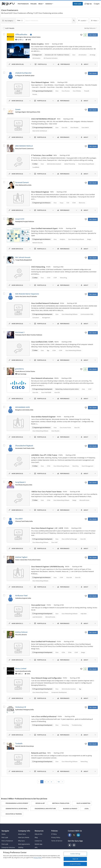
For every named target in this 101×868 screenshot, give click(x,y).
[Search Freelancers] (48, 21)
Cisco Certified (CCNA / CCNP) (42, 342)
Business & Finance (69, 809)
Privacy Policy (56, 837)
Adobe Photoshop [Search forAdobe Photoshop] (70, 164)
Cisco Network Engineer (40, 82)
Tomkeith (19, 743)
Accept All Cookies (75, 864)
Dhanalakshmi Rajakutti (24, 446)
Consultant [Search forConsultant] (36, 318)
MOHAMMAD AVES (23, 407)
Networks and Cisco (39, 753)
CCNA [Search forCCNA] (74, 203)
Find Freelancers (23, 4)
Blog (36, 837)
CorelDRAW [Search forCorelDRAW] (36, 167)
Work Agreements (24, 844)
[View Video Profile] (31, 35)
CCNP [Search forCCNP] (55, 278)
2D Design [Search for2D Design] (93, 55)
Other (36, 164)
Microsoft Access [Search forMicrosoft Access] (84, 500)
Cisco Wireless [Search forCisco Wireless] (77, 91)
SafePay (21, 848)
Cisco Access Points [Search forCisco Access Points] (65, 427)
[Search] (74, 21)
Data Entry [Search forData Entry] (76, 466)
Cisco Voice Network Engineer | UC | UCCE (47, 528)
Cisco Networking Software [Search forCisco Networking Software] (86, 164)
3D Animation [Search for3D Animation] (36, 58)
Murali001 (19, 519)
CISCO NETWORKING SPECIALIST (43, 119)
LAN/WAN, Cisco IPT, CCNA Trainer (44, 455)
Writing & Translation (59, 803)
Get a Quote (93, 35)
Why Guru (21, 841)
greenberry (20, 369)
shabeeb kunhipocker (23, 73)
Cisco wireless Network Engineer (43, 417)
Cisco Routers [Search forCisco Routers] (66, 91)
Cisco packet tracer (38, 605)
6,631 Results (10, 28)
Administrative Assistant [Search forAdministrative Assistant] (54, 164)
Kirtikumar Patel (21, 596)
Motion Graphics (37, 44)
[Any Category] (8, 21)
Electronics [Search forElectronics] (82, 203)
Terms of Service (57, 841)
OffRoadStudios (21, 34)
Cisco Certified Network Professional (45, 303)
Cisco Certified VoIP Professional (43, 642)
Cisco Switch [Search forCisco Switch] (85, 127)
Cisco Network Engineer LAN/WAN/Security (48, 567)
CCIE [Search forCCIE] (68, 203)
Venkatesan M (21, 707)
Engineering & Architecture (42, 203)
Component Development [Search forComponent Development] (59, 692)
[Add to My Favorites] (81, 35)
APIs (36, 848)
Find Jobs (34, 4)
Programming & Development (43, 91)
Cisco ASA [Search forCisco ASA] (64, 127)
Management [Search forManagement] (46, 318)
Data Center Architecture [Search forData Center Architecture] (40, 131)
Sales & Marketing (82, 803)
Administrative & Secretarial (15, 809)
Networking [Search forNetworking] (63, 278)
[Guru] (8, 4)
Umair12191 (20, 219)
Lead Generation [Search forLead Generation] (37, 617)
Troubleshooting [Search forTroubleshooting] (77, 725)
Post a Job (78, 4)
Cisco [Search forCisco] (74, 55)
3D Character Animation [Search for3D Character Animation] (51, 58)
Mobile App (39, 844)
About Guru (22, 834)
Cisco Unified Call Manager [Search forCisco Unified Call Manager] (69, 539)
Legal (85, 809)
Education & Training (12, 814)
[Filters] (95, 21)
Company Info (24, 831)
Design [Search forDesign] (89, 239)
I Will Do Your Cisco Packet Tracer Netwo (46, 492)
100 (59, 782)
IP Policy (54, 834)
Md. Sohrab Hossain (23, 257)
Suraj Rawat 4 (20, 482)
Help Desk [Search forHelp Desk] (84, 614)
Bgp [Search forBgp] (48, 350)
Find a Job (5, 844)
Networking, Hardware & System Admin (67, 389)
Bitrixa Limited (21, 669)
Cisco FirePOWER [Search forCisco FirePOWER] (46, 392)
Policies (54, 831)
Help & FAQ (38, 834)
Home (4, 834)
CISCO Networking (38, 267)
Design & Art (38, 55)
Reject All (75, 859)
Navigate (5, 831)
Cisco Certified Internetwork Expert (44, 228)
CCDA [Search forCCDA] (63, 652)
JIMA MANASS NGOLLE (24, 146)
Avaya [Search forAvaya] (62, 203)
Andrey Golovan (21, 632)
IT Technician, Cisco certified (42, 155)
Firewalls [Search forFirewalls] (87, 91)
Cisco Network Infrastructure (42, 378)
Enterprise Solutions (8, 848)
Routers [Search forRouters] (35, 94)
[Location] (83, 21)
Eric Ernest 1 (20, 332)
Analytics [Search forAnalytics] (62, 239)
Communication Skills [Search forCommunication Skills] (87, 314)
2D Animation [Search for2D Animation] (83, 55)
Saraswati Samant (22, 182)
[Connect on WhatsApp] (85, 35)
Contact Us (38, 841)
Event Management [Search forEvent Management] (88, 466)
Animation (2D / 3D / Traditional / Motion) (57, 55)
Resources (39, 831)
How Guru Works (24, 837)
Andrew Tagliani (21, 557)
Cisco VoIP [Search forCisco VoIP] (54, 542)
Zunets (18, 109)
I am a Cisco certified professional (44, 717)
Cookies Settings (75, 854)
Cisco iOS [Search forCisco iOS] (57, 392)
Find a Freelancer (7, 841)
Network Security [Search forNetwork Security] (38, 243)
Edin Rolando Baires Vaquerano (27, 294)
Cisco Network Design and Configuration (46, 678)
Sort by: (91, 28)
